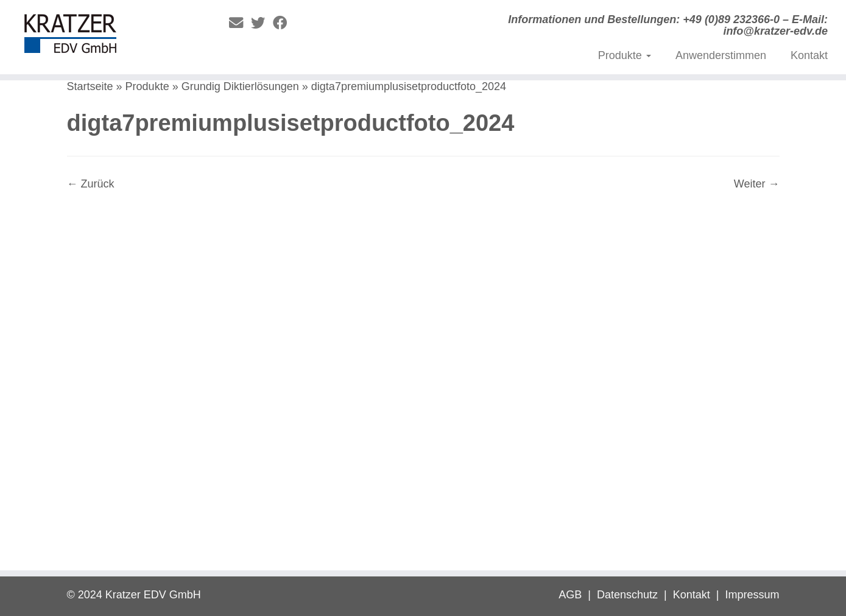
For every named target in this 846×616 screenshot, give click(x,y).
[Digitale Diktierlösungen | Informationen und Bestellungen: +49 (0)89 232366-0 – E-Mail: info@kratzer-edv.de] (98, 37)
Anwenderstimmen (721, 55)
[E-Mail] (240, 23)
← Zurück (91, 184)
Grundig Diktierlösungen (240, 86)
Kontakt (809, 55)
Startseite (90, 86)
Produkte (625, 55)
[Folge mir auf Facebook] (284, 23)
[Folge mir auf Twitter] (262, 23)
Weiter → (757, 184)
